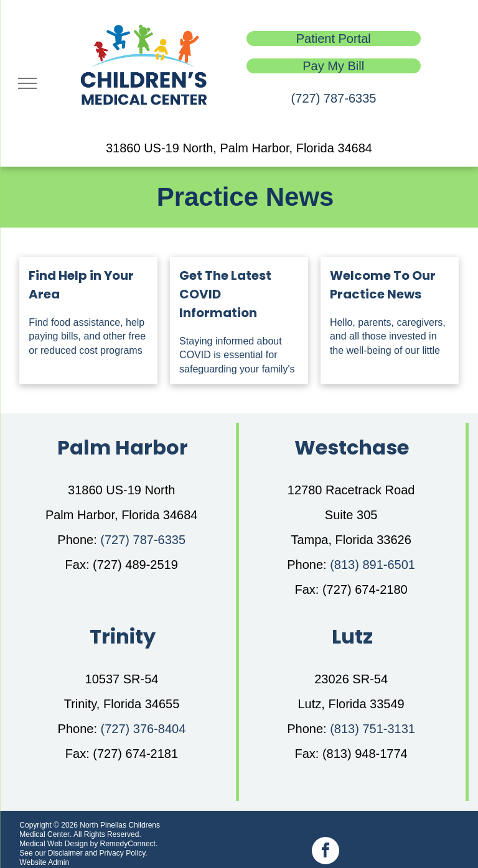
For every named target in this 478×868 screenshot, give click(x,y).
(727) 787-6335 (334, 98)
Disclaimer (65, 853)
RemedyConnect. (129, 844)
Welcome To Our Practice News (383, 285)
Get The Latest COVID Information (225, 294)
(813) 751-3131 (373, 729)
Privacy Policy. (123, 853)
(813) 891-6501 (373, 565)
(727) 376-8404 (143, 729)
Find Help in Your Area (81, 285)
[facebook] (326, 852)
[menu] (27, 83)
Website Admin (44, 862)
